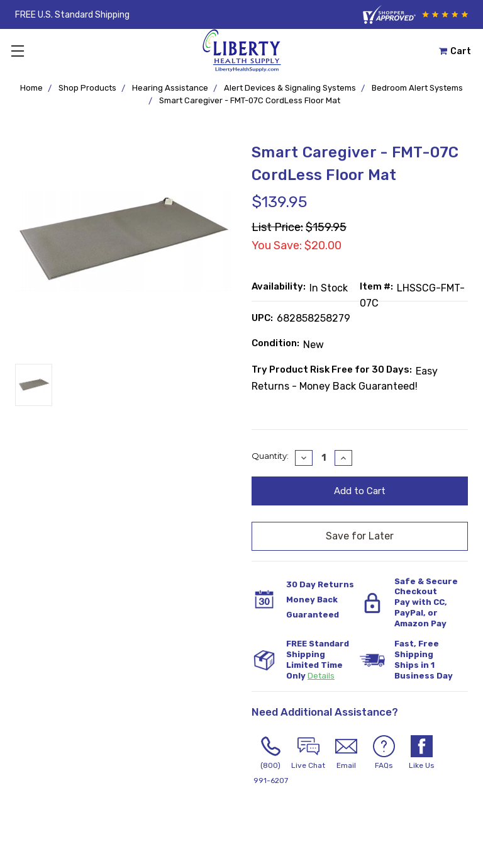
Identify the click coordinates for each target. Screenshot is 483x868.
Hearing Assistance (170, 88)
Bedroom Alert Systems (417, 88)
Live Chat (308, 752)
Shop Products (87, 88)
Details (321, 676)
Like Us (421, 752)
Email (346, 752)
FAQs (384, 752)
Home (31, 88)
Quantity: (270, 456)
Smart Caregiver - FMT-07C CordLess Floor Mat (250, 100)
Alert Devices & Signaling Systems (290, 88)
